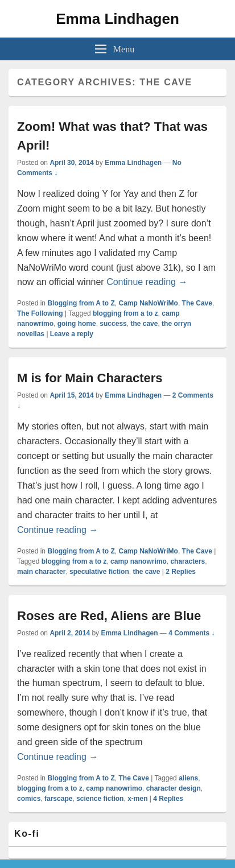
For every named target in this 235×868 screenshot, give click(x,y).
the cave (144, 324)
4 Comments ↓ (191, 633)
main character (41, 572)
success (113, 324)
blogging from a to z (125, 313)
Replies (181, 572)
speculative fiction (99, 572)
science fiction (100, 799)
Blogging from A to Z (81, 303)
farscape (58, 799)
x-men (137, 799)
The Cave (197, 303)
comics (29, 799)
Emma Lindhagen (118, 19)
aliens (188, 778)
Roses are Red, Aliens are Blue (109, 616)
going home (77, 324)
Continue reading (147, 282)
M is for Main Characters (90, 378)
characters (187, 561)
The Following (40, 313)
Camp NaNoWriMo (148, 303)
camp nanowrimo (139, 561)
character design (174, 788)
